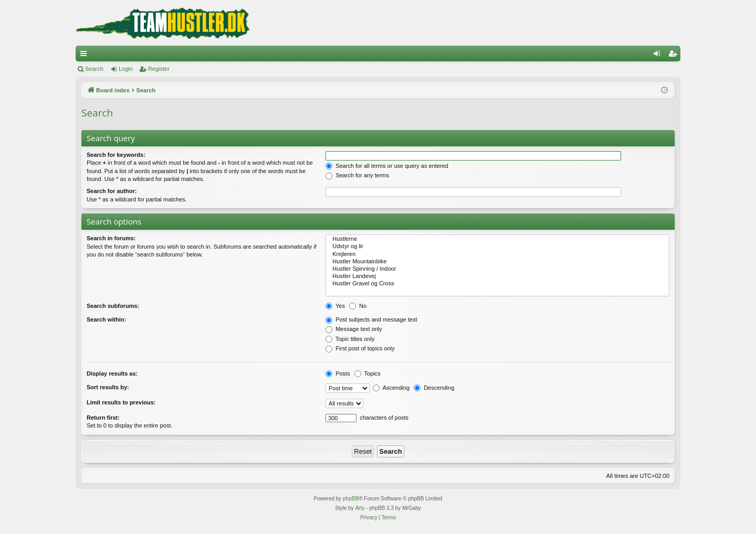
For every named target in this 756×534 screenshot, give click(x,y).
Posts (338, 373)
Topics (367, 373)
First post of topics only (360, 348)
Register (159, 69)
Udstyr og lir (497, 247)
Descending (434, 388)
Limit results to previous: (121, 402)
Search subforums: (113, 306)
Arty (360, 508)
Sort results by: (108, 387)
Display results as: (112, 373)
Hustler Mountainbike (497, 262)
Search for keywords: (116, 155)
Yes (335, 306)
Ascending (391, 388)
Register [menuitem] (675, 56)
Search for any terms (357, 175)
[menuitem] (369, 518)
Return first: (103, 418)
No (358, 306)
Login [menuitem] (659, 56)
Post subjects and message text (371, 319)
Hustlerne (497, 239)
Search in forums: (111, 238)
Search (94, 69)
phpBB (351, 499)
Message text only (354, 329)
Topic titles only (350, 339)
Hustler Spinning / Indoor (497, 269)
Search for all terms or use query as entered (387, 166)
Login (126, 69)
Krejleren (497, 254)
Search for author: (112, 191)
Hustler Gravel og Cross (497, 284)
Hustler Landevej (497, 276)
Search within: (106, 319)
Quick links (86, 56)
